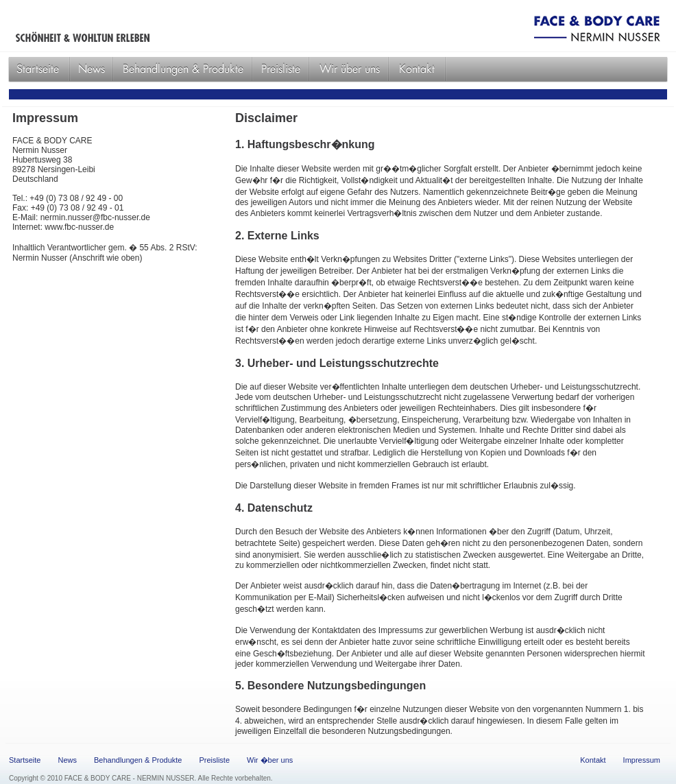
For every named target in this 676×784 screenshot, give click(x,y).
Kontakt (593, 760)
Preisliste (214, 760)
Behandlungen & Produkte (138, 760)
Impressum (642, 760)
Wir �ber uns (270, 760)
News (67, 760)
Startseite (25, 760)
